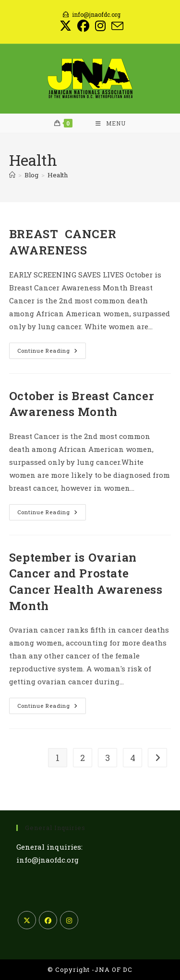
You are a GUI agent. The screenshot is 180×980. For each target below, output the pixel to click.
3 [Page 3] (108, 758)
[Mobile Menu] (111, 123)
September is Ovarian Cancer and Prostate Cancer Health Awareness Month (86, 582)
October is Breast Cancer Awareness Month (82, 404)
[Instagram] (69, 920)
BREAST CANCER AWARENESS (63, 242)
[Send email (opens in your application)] (116, 26)
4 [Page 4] (133, 758)
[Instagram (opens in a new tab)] (100, 26)
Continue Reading (52, 352)
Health (58, 175)
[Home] (12, 175)
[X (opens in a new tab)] (66, 26)
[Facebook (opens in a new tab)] (83, 26)
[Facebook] (48, 920)
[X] (27, 920)
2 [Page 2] (83, 758)
